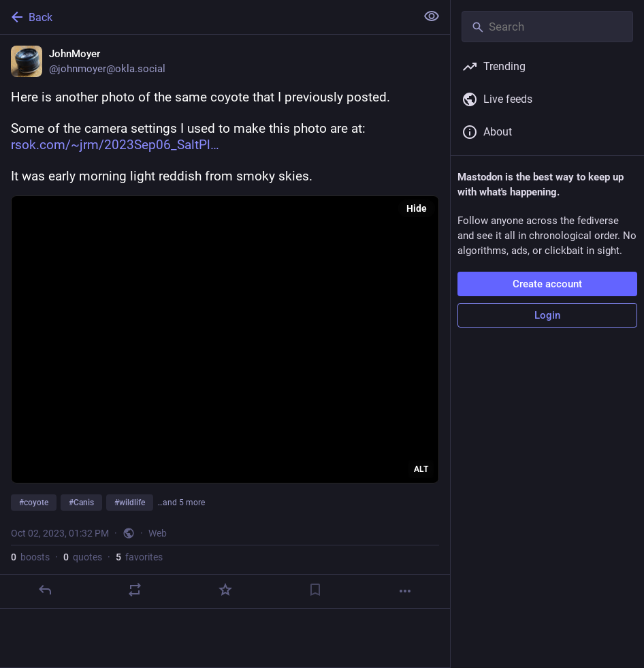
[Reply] (45, 590)
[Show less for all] (432, 16)
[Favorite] (225, 590)
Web (158, 533)
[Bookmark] (315, 590)
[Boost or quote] (135, 590)
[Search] (547, 27)
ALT (421, 469)
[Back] (207, 17)
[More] (405, 591)
